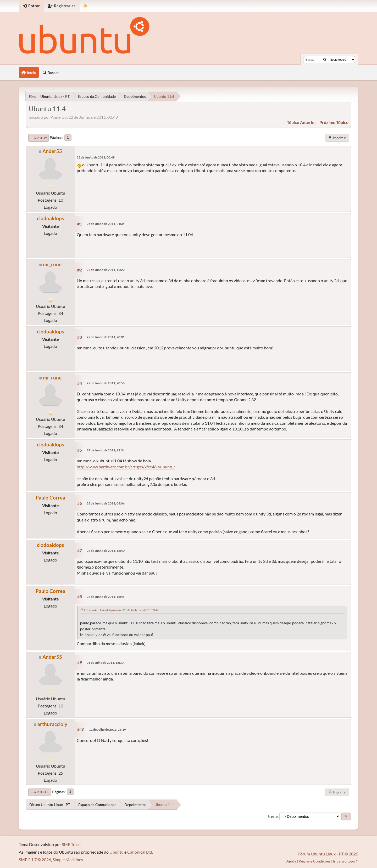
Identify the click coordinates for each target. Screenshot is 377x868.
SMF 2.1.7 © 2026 (35, 860)
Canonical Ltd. (140, 852)
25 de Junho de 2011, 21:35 (106, 224)
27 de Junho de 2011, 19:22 (106, 270)
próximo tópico (334, 122)
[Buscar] (325, 60)
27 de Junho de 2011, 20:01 (106, 337)
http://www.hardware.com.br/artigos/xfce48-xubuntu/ (126, 467)
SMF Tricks (72, 844)
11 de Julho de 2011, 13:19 (107, 730)
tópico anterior (302, 122)
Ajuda (291, 861)
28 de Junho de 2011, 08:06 (106, 503)
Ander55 (52, 151)
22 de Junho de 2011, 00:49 (96, 157)
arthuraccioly (52, 724)
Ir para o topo (40, 792)
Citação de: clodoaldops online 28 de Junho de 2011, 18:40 (122, 610)
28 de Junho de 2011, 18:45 (106, 597)
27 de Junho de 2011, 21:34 (106, 450)
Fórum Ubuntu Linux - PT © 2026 (328, 854)
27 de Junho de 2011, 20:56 (106, 383)
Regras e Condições (315, 861)
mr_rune (52, 264)
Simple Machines (68, 860)
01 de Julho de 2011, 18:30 (105, 663)
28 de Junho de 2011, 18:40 (106, 551)
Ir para (273, 816)
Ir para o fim (38, 138)
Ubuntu (117, 852)
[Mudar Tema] (85, 6)
